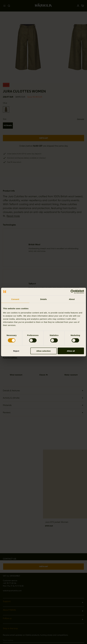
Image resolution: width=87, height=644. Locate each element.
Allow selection (43, 351)
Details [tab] (43, 299)
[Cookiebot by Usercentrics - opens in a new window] (73, 292)
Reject (16, 351)
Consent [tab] (15, 299)
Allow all (71, 351)
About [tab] (72, 299)
